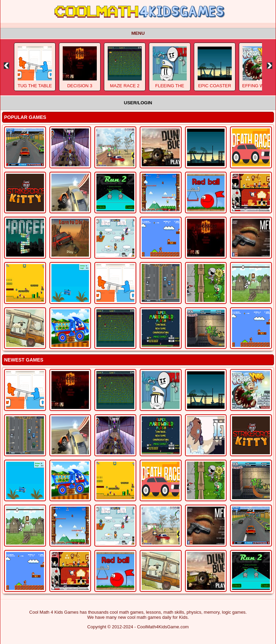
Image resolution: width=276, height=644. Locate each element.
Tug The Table (35, 86)
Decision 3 (80, 86)
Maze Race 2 (125, 86)
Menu (138, 33)
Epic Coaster (215, 86)
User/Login (138, 103)
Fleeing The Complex (170, 88)
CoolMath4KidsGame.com (163, 627)
